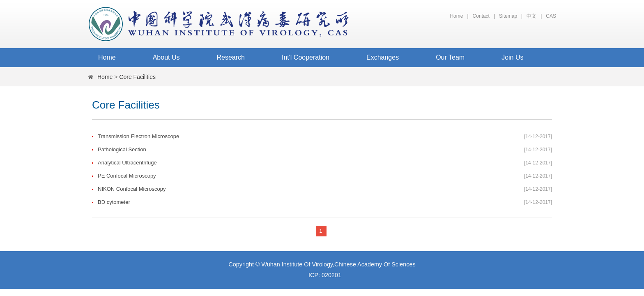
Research (231, 57)
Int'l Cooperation (306, 57)
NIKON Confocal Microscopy (132, 189)
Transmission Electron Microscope (138, 136)
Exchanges (383, 57)
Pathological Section (122, 149)
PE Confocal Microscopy (127, 176)
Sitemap (508, 16)
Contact (481, 16)
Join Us (512, 57)
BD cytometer (114, 202)
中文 (531, 16)
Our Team (450, 57)
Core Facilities (137, 77)
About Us (166, 57)
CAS (551, 16)
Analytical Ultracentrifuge (127, 163)
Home (456, 16)
